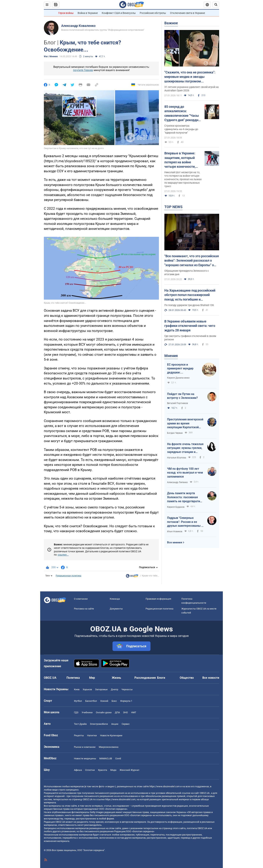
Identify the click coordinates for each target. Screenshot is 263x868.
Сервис (126, 724)
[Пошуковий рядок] (216, 5)
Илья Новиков (175, 531)
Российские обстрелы (153, 13)
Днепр (115, 689)
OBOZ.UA (205, 793)
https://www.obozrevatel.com (165, 786)
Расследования (145, 678)
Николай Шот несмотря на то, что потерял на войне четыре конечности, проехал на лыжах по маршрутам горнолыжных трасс (183, 179)
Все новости (211, 678)
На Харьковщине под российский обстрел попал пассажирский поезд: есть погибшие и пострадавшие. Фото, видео (190, 295)
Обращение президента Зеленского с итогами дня (187, 272)
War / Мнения (51, 56)
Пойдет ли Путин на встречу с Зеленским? (182, 396)
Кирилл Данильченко (178, 378)
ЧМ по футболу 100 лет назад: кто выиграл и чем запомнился (185, 473)
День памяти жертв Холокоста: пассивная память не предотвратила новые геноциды (185, 497)
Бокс (114, 701)
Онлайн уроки (104, 712)
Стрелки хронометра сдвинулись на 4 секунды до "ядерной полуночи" (181, 129)
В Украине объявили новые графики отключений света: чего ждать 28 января (190, 326)
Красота (103, 770)
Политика (73, 678)
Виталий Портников (178, 403)
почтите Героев (83, 70)
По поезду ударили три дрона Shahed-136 (189, 305)
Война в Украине (88, 13)
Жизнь (116, 678)
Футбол (78, 701)
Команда (115, 599)
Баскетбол (91, 701)
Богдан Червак (175, 433)
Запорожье (101, 689)
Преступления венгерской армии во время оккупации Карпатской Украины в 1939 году (185, 423)
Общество (187, 678)
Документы (116, 609)
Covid (118, 758)
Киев (77, 689)
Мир (92, 678)
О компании (81, 599)
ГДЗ (76, 712)
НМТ (134, 712)
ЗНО (125, 712)
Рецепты (79, 735)
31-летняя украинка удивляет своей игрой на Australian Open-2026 (191, 89)
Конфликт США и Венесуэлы (119, 13)
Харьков (87, 689)
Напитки (92, 735)
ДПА (117, 712)
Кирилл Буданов (176, 507)
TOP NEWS (173, 207)
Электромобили (99, 724)
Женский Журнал (129, 770)
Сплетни (90, 770)
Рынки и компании (85, 747)
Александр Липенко (177, 482)
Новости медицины (85, 758)
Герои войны (66, 13)
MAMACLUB (106, 758)
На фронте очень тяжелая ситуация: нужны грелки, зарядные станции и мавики (185, 448)
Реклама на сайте (84, 609)
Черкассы (127, 689)
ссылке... (63, 555)
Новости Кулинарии (111, 735)
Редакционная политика (68, 576)
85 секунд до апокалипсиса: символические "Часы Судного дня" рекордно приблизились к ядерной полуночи (182, 113)
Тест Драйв (80, 724)
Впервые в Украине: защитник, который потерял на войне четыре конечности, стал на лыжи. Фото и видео (181, 160)
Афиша (78, 770)
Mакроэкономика (109, 747)
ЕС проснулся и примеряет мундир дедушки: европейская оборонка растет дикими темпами (180, 369)
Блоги (161, 678)
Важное (171, 23)
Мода (113, 770)
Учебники (87, 712)
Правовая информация (158, 599)
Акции (115, 724)
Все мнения (175, 542)
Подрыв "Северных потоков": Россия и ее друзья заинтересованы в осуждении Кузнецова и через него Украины (185, 522)
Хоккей (104, 701)
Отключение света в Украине (187, 13)
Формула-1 (126, 701)
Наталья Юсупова (177, 458)
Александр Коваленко (78, 26)
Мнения (171, 356)
